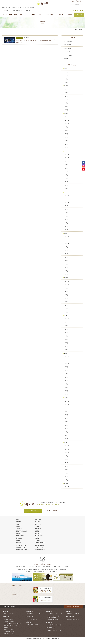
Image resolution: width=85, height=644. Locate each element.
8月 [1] (67, 96)
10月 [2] (67, 161)
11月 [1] (67, 120)
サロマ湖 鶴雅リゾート (32, 619)
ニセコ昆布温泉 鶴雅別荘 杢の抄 (54, 625)
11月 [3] (67, 322)
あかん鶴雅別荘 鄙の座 (9, 621)
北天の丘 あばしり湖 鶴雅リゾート (35, 624)
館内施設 (33, 14)
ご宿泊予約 (79, 14)
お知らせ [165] (67, 45)
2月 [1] (67, 79)
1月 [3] (67, 148)
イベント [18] (67, 52)
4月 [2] (67, 137)
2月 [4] (67, 435)
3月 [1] (67, 76)
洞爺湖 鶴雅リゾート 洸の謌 (73, 614)
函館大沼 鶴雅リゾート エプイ (74, 619)
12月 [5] (67, 117)
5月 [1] (67, 103)
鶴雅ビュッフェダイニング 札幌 (54, 630)
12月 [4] (67, 154)
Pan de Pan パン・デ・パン (10, 634)
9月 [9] (67, 367)
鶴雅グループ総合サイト (9, 614)
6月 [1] (67, 257)
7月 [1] (67, 100)
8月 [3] (67, 250)
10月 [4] (67, 202)
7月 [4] (67, 329)
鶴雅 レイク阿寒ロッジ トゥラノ (11, 626)
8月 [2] (67, 168)
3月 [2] (67, 305)
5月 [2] (67, 216)
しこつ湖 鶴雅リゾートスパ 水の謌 (55, 614)
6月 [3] (67, 295)
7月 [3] (67, 213)
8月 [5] (67, 291)
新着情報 (70, 14)
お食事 (15, 14)
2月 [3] (67, 271)
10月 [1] (67, 124)
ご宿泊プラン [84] (68, 48)
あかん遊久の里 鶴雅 (9, 619)
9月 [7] (67, 206)
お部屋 (10, 14)
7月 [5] (67, 254)
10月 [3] (67, 89)
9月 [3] (67, 165)
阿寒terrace (6, 628)
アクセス (40, 14)
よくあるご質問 (60, 14)
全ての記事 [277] (68, 41)
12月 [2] (67, 196)
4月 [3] (67, 106)
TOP (76, 30)
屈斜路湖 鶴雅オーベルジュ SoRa (34, 614)
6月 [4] (67, 422)
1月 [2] (67, 110)
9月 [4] (67, 411)
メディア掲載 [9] (68, 55)
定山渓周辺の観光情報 (16, 11)
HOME (7, 11)
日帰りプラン (50, 14)
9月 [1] (67, 93)
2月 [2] (67, 480)
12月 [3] (67, 281)
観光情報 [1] (66, 58)
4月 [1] (67, 72)
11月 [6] (67, 405)
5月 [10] (67, 470)
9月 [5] (67, 456)
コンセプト (4, 14)
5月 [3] (67, 381)
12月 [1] (67, 237)
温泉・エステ (23, 14)
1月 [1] (67, 82)
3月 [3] (67, 268)
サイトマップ (27, 11)
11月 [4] (67, 199)
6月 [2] (67, 175)
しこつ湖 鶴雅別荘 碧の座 (53, 620)
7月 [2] (67, 172)
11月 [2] (67, 158)
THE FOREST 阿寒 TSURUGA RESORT (13, 623)
